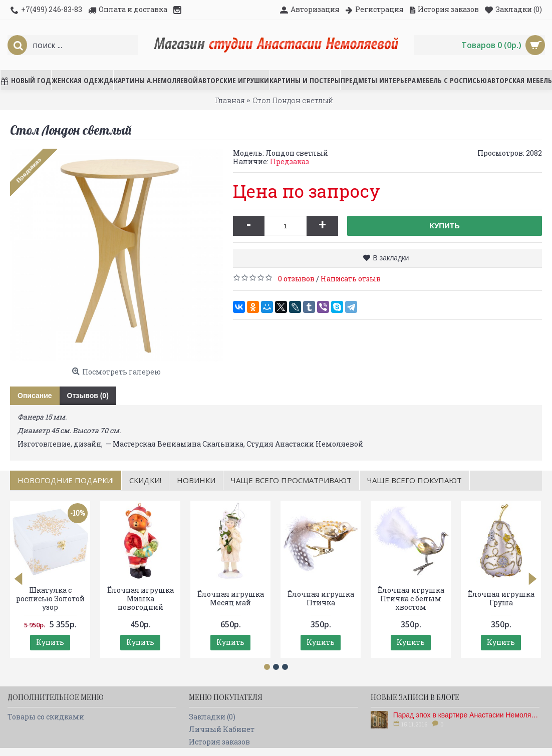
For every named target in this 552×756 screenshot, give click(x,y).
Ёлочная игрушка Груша (501, 598)
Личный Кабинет (222, 729)
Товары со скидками (46, 717)
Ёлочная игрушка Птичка (321, 598)
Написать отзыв (351, 279)
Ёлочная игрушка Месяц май (231, 598)
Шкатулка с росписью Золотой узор (50, 599)
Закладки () (212, 717)
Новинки (196, 480)
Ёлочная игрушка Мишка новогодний (141, 599)
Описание (35, 396)
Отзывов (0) (88, 396)
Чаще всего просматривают (291, 480)
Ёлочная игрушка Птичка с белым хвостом (411, 599)
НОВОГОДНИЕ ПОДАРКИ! (66, 480)
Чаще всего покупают (415, 480)
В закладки (391, 258)
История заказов (219, 742)
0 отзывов (296, 279)
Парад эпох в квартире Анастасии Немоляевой (466, 715)
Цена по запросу (307, 191)
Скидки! (145, 480)
